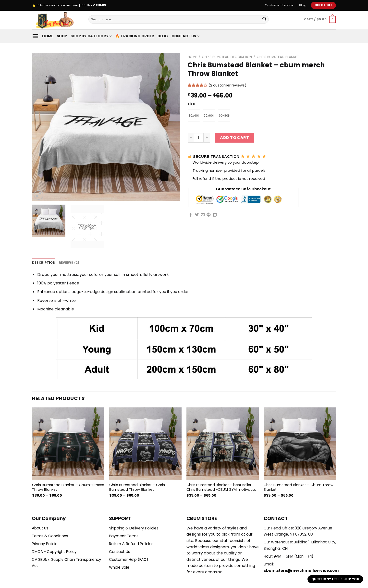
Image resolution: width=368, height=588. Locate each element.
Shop (62, 36)
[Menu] (35, 36)
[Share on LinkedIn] (215, 215)
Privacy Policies (46, 544)
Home (48, 36)
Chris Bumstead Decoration (227, 57)
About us (40, 528)
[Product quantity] (199, 138)
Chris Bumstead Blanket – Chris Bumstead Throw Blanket (137, 487)
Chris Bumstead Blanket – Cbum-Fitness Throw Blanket (68, 487)
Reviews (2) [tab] (69, 263)
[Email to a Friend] (203, 215)
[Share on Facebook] (191, 215)
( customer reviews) (227, 86)
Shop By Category (91, 36)
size (191, 104)
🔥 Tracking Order (135, 36)
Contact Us (185, 36)
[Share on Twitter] (197, 215)
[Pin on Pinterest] (209, 215)
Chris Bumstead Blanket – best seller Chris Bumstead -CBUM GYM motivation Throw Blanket (222, 487)
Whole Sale (119, 567)
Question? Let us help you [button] (335, 579)
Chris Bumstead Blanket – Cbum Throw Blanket (299, 487)
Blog (303, 5)
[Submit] (264, 19)
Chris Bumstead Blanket (278, 57)
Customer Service (279, 5)
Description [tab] (44, 263)
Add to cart (234, 138)
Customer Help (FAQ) (129, 559)
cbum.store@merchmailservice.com (301, 570)
